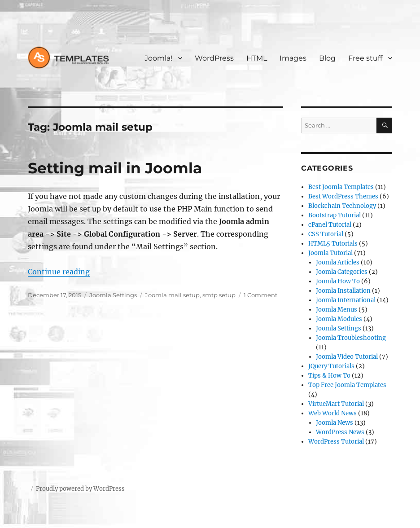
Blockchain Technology (342, 206)
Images (293, 58)
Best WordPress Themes (343, 196)
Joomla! (158, 58)
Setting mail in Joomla (115, 168)
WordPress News (340, 432)
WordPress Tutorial (336, 442)
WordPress (214, 58)
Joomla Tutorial (330, 253)
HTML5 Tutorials (333, 244)
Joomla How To (338, 281)
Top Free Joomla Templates (347, 385)
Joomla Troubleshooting (351, 338)
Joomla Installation (343, 291)
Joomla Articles (338, 262)
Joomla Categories (342, 272)
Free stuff (365, 58)
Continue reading (59, 272)
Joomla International (346, 300)
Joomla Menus (337, 310)
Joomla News (335, 423)
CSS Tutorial (326, 234)
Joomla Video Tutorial (347, 357)
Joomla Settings (113, 295)
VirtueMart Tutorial (336, 404)
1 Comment (260, 295)
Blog (327, 58)
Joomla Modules (339, 319)
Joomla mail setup (172, 295)
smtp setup (219, 295)
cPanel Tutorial (330, 225)
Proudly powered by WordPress (80, 489)
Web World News (332, 413)
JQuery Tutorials (331, 366)
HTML (257, 58)
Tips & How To (329, 376)
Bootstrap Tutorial (335, 215)
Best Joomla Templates (341, 187)
